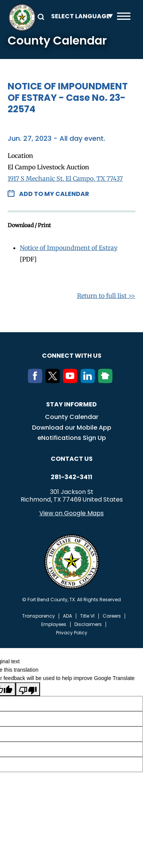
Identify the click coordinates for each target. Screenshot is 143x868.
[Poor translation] (28, 689)
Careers (112, 616)
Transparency (39, 616)
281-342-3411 (71, 477)
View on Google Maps (71, 513)
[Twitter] (54, 381)
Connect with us (72, 356)
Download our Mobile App (72, 428)
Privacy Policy (72, 633)
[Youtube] (72, 381)
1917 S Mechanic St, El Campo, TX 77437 (65, 178)
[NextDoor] (107, 381)
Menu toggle (124, 16)
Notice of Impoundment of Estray (69, 248)
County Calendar (72, 417)
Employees (54, 624)
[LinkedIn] (89, 381)
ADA (67, 616)
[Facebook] (37, 381)
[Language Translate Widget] (80, 16)
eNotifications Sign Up (72, 438)
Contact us (72, 459)
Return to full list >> (106, 296)
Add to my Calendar (54, 194)
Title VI (87, 616)
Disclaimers (88, 624)
